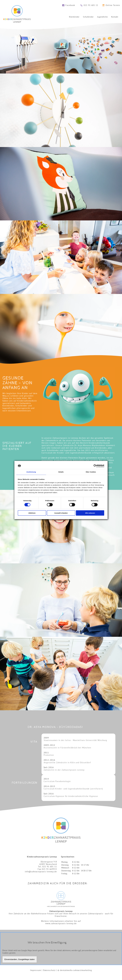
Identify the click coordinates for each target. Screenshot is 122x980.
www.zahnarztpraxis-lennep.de (61, 923)
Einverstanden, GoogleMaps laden (20, 959)
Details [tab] (61, 472)
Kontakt (115, 17)
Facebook (70, 5)
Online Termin (113, 5)
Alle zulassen (90, 513)
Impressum (36, 970)
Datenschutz (49, 970)
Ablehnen (32, 513)
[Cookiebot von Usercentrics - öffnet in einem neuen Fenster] (95, 466)
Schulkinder (88, 17)
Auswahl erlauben (61, 513)
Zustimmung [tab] (31, 472)
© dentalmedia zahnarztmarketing (75, 970)
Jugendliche (102, 17)
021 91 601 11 (91, 5)
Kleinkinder (74, 17)
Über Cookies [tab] (91, 472)
